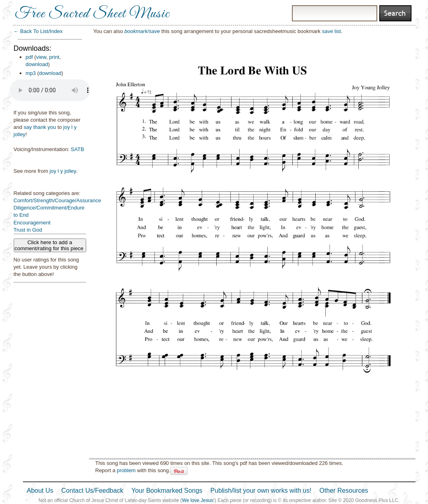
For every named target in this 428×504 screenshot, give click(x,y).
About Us (40, 491)
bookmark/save (142, 31)
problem (126, 470)
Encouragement (32, 223)
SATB (78, 149)
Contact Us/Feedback (92, 491)
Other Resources (344, 491)
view (41, 57)
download (37, 64)
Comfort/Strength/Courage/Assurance (58, 200)
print (54, 57)
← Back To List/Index (38, 31)
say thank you (40, 127)
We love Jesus (198, 500)
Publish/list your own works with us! (261, 491)
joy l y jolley (63, 171)
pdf (29, 57)
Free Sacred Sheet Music (92, 14)
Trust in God (28, 230)
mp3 (31, 73)
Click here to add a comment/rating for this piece (50, 245)
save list (332, 31)
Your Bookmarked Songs (167, 491)
